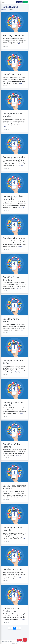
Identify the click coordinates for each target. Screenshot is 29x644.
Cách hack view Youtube (14, 238)
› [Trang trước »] (20, 628)
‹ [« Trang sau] (9, 628)
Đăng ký (26, 2)
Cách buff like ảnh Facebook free (11, 610)
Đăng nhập (19, 2)
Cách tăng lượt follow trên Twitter (13, 198)
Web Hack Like (17, 642)
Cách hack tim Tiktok (13, 569)
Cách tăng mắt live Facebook (12, 446)
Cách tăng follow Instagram (11, 279)
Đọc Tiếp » (18, 44)
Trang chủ (4, 9)
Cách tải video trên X (13, 75)
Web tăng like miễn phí (14, 35)
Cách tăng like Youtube (14, 157)
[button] (4, 2)
